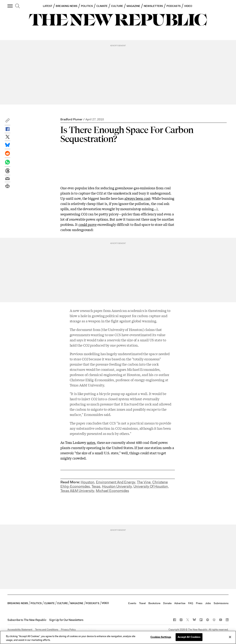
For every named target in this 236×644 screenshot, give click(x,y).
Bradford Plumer (71, 119)
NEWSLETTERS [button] (153, 6)
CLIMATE (102, 6)
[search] (18, 6)
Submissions (221, 603)
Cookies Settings (87, 630)
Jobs (208, 603)
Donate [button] (167, 603)
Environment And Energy (116, 482)
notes (91, 442)
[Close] (230, 637)
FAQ (191, 603)
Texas (96, 486)
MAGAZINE (133, 6)
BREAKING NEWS (67, 6)
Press (199, 603)
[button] (7, 121)
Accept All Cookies (189, 637)
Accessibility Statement (20, 630)
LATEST (48, 6)
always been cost (137, 198)
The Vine (144, 482)
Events (132, 603)
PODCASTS (174, 6)
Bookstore (154, 603)
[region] (118, 637)
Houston (88, 482)
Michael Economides (112, 491)
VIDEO (188, 6)
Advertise (180, 603)
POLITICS (87, 6)
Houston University (117, 486)
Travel (142, 603)
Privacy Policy (68, 630)
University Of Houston (151, 486)
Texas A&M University (77, 491)
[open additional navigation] (10, 6)
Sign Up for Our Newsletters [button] (66, 620)
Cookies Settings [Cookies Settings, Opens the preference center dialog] (161, 637)
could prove (88, 224)
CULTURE (117, 6)
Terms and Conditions (47, 630)
